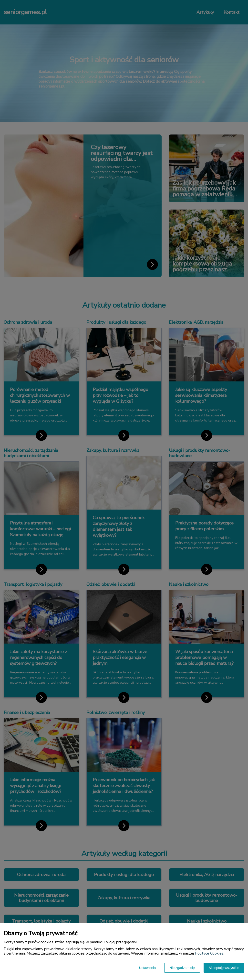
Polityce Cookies (209, 953)
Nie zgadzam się (182, 968)
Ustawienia (147, 968)
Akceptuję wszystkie (224, 968)
